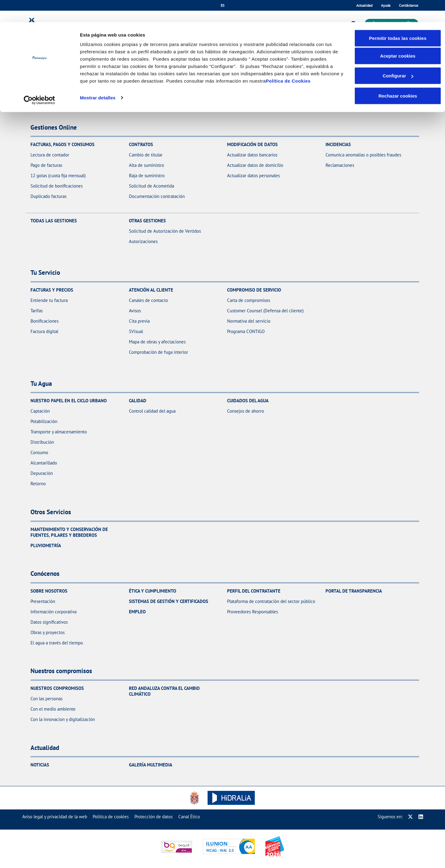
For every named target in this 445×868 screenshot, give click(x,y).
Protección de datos (153, 817)
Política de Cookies (288, 59)
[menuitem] (55, 817)
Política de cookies (111, 817)
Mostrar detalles (98, 75)
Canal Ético (189, 817)
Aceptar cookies (398, 34)
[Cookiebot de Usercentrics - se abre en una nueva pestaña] (39, 78)
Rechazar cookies (398, 74)
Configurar (398, 54)
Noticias (40, 765)
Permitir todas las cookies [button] (398, 16)
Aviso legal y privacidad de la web (55, 817)
